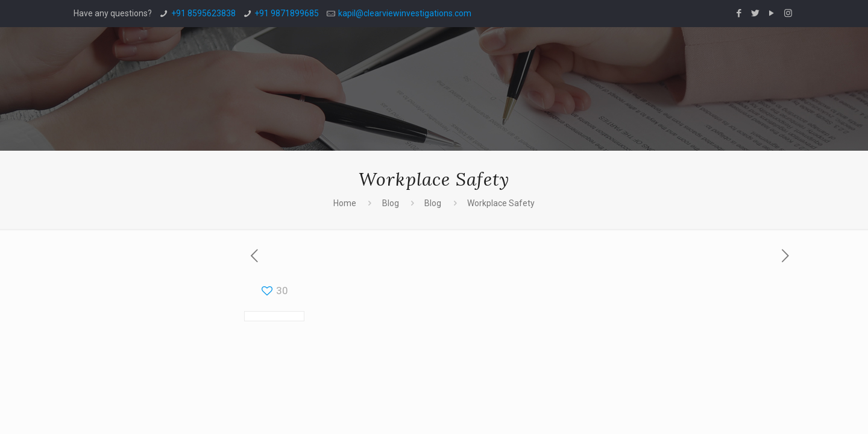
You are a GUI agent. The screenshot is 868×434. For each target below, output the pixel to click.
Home (345, 203)
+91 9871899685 (287, 13)
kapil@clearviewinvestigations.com (405, 13)
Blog (391, 203)
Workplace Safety (501, 203)
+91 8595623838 (203, 13)
